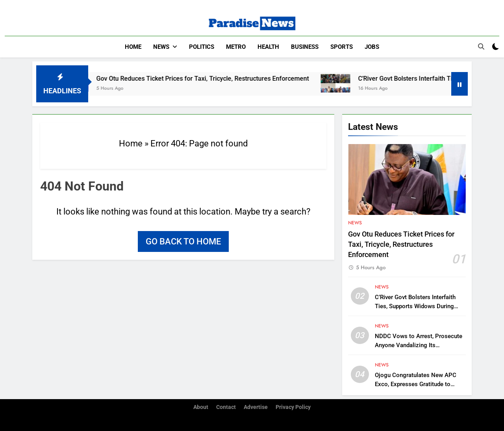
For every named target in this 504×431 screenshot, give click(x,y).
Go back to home (183, 241)
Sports (342, 47)
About (201, 407)
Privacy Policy (293, 407)
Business (305, 47)
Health (268, 47)
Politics (202, 47)
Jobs (372, 47)
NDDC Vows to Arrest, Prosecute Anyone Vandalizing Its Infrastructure (419, 345)
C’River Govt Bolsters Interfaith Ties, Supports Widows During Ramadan (415, 306)
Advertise (256, 407)
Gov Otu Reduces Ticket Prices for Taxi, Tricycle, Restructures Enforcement (211, 79)
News (161, 47)
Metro (236, 47)
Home (133, 47)
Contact (226, 407)
